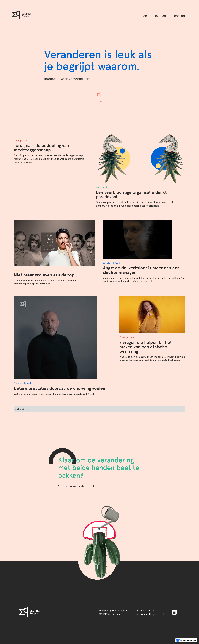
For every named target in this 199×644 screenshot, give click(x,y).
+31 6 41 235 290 (146, 610)
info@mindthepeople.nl (150, 614)
